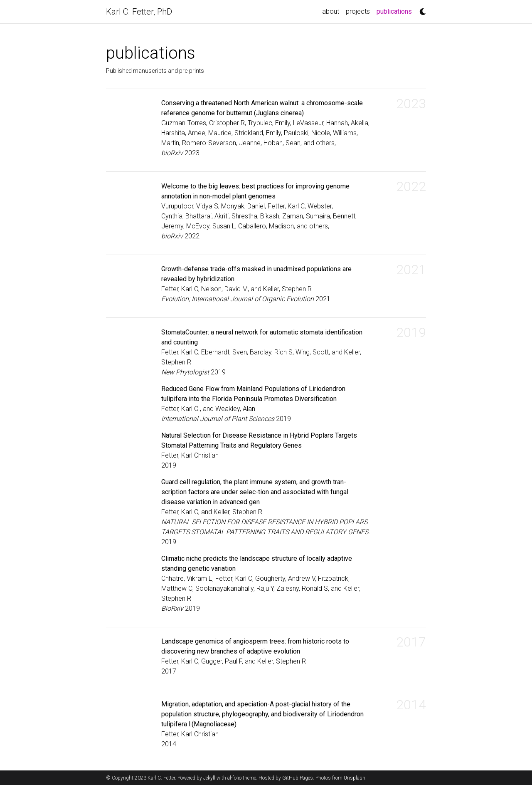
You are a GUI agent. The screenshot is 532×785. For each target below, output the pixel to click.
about (331, 11)
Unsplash (355, 778)
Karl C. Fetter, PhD (139, 12)
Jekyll (209, 778)
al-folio (234, 778)
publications (396, 11)
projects (358, 11)
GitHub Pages (298, 778)
